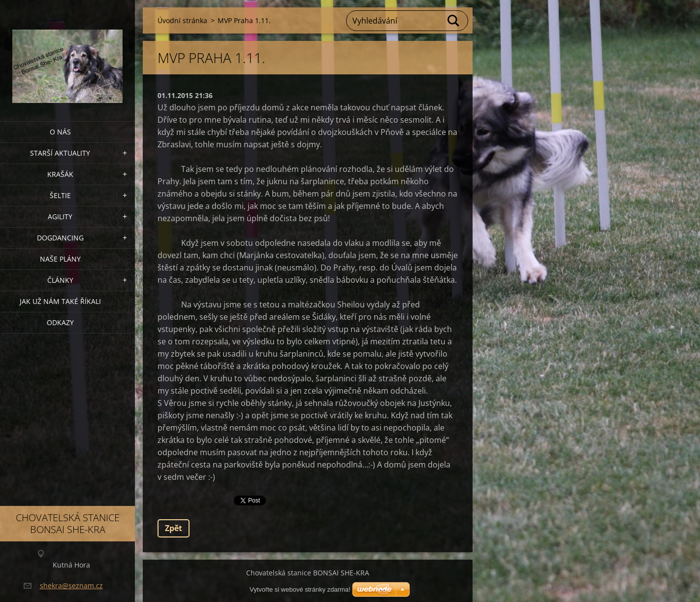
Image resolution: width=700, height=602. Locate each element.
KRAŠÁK (60, 174)
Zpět (174, 528)
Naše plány (60, 259)
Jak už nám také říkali (60, 301)
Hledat (454, 21)
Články (60, 280)
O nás (60, 132)
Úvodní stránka (182, 20)
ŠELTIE (60, 195)
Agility (60, 217)
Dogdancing (60, 238)
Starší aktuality (60, 153)
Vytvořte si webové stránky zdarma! (300, 589)
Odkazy (60, 322)
